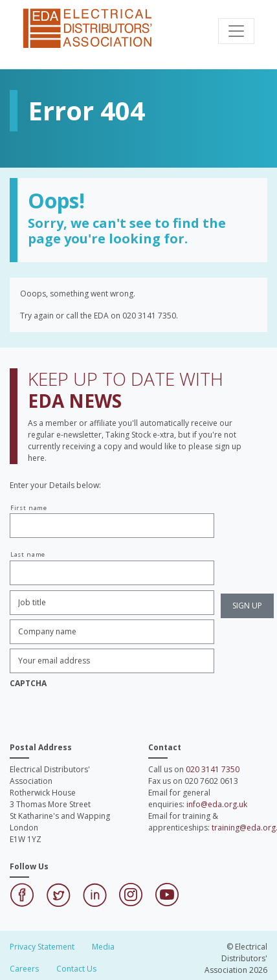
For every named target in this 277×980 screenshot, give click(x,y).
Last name (28, 554)
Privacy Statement (42, 947)
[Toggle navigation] (236, 31)
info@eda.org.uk (217, 804)
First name (29, 508)
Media (103, 947)
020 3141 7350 (213, 769)
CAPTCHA (28, 684)
